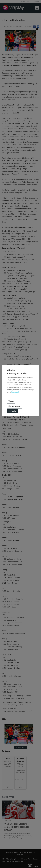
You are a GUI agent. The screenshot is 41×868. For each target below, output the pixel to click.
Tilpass (11, 401)
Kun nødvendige (14, 406)
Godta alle (12, 411)
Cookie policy (16, 392)
